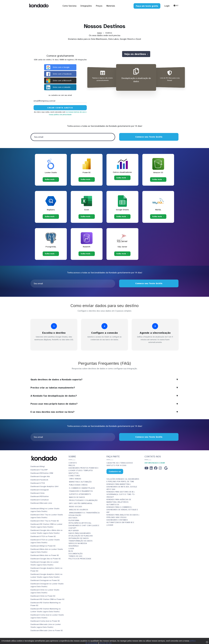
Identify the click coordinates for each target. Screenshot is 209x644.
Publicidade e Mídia (78, 485)
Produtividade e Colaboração (83, 500)
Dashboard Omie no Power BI (43, 596)
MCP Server (74, 531)
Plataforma (74, 520)
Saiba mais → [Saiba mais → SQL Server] (122, 254)
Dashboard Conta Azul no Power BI (45, 621)
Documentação (76, 554)
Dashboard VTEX (38, 483)
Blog (71, 551)
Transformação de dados (81, 541)
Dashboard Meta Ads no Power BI (45, 555)
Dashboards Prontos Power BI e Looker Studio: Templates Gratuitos (83, 471)
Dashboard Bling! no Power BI (43, 546)
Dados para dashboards (80, 533)
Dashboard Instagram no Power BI (45, 580)
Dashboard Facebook (39, 480)
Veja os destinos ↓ (136, 54)
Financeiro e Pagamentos (81, 491)
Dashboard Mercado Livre (41, 503)
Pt (176, 6)
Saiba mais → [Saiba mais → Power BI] (87, 179)
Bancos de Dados (77, 497)
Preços (72, 465)
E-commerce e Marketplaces (82, 488)
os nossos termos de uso (75, 112)
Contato (73, 463)
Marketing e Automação (80, 482)
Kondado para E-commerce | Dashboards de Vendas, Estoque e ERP (122, 510)
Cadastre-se (115, 472)
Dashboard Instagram (40, 490)
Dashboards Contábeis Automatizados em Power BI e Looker (120, 522)
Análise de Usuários (79, 510)
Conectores (74, 476)
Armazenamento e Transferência (84, 513)
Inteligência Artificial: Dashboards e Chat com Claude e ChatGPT (84, 526)
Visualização (75, 515)
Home (99, 33)
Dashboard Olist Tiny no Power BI (45, 521)
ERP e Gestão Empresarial (81, 503)
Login (167, 6)
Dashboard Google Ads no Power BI (46, 559)
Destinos (73, 518)
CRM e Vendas (75, 479)
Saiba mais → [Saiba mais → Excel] (87, 217)
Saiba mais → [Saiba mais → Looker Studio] (51, 179)
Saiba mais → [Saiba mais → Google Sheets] (122, 217)
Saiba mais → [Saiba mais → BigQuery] (51, 217)
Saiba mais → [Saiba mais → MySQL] (158, 217)
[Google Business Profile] (166, 469)
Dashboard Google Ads (40, 476)
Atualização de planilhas (81, 536)
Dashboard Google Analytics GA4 (45, 486)
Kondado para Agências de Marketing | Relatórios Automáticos (119, 502)
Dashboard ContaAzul (40, 500)
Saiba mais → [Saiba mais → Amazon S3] (158, 179)
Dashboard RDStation (40, 496)
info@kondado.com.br (155, 463)
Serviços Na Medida (78, 543)
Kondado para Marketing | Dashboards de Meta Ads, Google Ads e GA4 (122, 487)
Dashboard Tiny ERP (39, 470)
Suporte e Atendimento (80, 494)
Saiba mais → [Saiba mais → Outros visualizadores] (122, 178)
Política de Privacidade (80, 559)
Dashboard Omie (38, 493)
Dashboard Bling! (38, 466)
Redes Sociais (76, 507)
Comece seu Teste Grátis (149, 137)
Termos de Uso (75, 556)
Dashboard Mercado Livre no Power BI (47, 630)
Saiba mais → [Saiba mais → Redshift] (87, 254)
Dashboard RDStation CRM (42, 473)
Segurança (74, 546)
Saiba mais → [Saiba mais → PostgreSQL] (51, 254)
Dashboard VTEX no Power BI (43, 536)
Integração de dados (79, 538)
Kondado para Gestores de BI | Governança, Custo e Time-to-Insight (121, 494)
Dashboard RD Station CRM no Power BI (47, 599)
